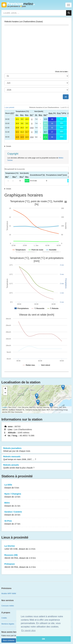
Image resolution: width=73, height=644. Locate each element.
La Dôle (36, 486)
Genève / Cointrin (36, 513)
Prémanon (36, 566)
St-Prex (36, 522)
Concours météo (8, 606)
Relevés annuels (36, 466)
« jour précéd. (9, 107)
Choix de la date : (62, 72)
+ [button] (5, 389)
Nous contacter (9, 640)
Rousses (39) (36, 557)
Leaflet (4, 407)
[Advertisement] (36, 48)
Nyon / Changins (36, 495)
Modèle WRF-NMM (9, 594)
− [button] (5, 393)
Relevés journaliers (36, 450)
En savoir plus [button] (28, 630)
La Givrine (36, 548)
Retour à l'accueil (18, 5)
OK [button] (44, 639)
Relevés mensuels (36, 458)
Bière (36, 504)
